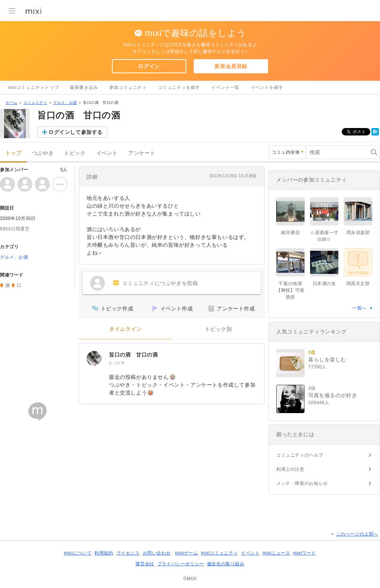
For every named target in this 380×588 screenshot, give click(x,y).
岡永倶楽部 (358, 233)
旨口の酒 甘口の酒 (133, 355)
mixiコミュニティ (220, 553)
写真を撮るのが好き (333, 395)
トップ (13, 153)
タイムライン (125, 329)
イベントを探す (267, 87)
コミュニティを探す (179, 87)
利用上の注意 (290, 469)
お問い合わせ (157, 553)
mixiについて (78, 553)
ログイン (149, 66)
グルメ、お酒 (65, 103)
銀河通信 (290, 233)
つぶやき (43, 153)
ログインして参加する (75, 132)
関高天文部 (358, 284)
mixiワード (305, 553)
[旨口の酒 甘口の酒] (94, 358)
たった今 (117, 363)
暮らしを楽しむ (327, 359)
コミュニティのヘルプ (300, 455)
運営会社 (145, 564)
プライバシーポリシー (181, 564)
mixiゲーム (187, 553)
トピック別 (218, 329)
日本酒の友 (324, 284)
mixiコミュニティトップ (33, 87)
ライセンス (128, 553)
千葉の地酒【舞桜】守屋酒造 (290, 290)
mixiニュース (276, 553)
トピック (75, 153)
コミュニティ (35, 103)
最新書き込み (84, 87)
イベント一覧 (225, 87)
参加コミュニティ (128, 87)
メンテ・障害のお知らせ (302, 483)
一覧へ (360, 308)
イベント (107, 153)
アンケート (142, 153)
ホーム (12, 103)
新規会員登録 (231, 66)
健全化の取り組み (226, 564)
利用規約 (104, 553)
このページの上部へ (357, 534)
